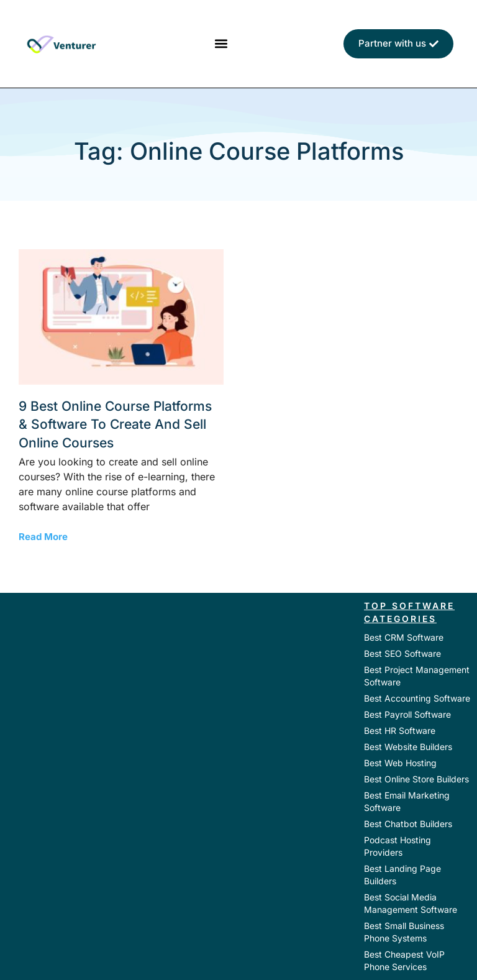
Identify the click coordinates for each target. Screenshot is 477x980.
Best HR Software (400, 730)
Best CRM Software (404, 637)
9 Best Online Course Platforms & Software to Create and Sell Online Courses (115, 424)
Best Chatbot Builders (408, 824)
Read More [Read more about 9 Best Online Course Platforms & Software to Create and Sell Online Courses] (43, 537)
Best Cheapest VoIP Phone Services (404, 960)
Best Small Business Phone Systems (404, 932)
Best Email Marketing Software (407, 801)
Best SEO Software (402, 653)
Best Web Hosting (400, 763)
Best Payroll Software (407, 714)
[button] (221, 44)
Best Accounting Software (417, 698)
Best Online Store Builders (416, 779)
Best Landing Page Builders (402, 875)
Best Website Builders (408, 747)
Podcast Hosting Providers (397, 846)
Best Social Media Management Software (411, 903)
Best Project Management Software (417, 676)
